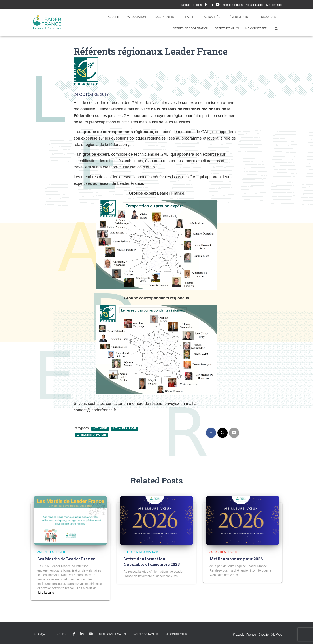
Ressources (268, 17)
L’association (137, 17)
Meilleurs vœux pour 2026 (236, 559)
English (197, 5)
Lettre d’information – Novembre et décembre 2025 (152, 562)
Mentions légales (233, 5)
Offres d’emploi (227, 28)
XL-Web (277, 635)
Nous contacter (254, 5)
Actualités (213, 17)
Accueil (114, 17)
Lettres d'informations (91, 435)
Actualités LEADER (125, 428)
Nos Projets (166, 17)
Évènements (240, 17)
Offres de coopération (190, 28)
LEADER (190, 17)
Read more (46, 593)
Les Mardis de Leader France (66, 559)
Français (185, 5)
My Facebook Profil (206, 5)
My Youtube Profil (218, 5)
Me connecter (274, 5)
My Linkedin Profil (211, 5)
